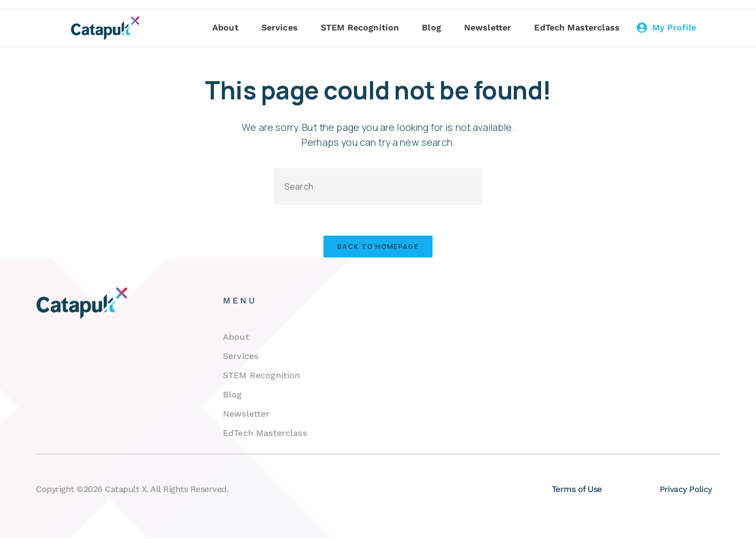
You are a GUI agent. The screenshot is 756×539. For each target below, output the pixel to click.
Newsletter (489, 28)
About (226, 28)
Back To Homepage (378, 248)
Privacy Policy (685, 491)
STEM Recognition (361, 28)
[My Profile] (643, 28)
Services (280, 28)
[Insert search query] (378, 186)
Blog (433, 28)
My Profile (675, 28)
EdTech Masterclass (578, 28)
